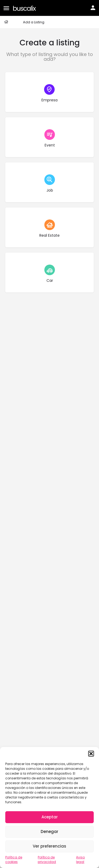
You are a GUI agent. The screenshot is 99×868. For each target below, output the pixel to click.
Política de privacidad (47, 860)
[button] (91, 754)
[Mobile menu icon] (6, 8)
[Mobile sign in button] (93, 8)
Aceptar (50, 817)
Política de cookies (14, 860)
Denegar (49, 832)
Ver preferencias (49, 846)
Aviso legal (80, 860)
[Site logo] (25, 8)
